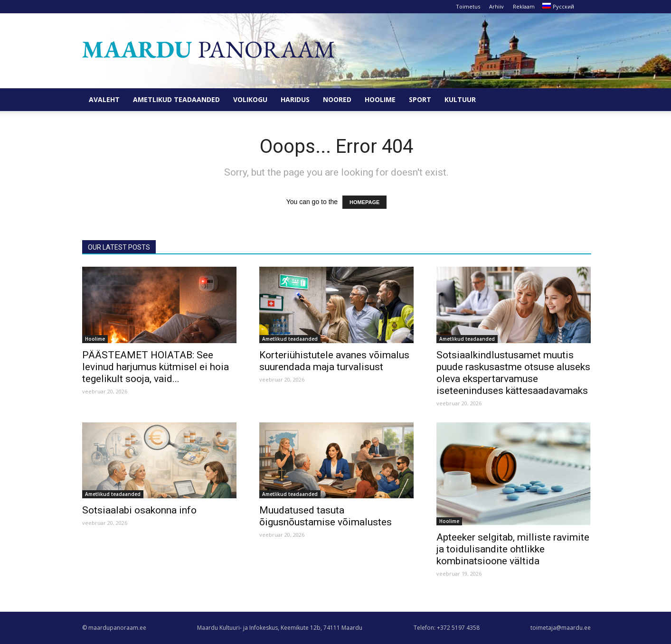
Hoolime (380, 99)
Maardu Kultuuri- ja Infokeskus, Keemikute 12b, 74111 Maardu (280, 628)
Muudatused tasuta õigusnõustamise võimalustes (326, 516)
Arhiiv (496, 6)
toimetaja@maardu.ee (561, 628)
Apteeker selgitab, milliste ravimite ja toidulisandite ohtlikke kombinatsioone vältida (513, 549)
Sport (420, 99)
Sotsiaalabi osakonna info (139, 510)
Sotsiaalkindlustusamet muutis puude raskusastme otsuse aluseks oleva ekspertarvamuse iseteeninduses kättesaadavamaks (513, 373)
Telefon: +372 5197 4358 (447, 628)
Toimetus (468, 6)
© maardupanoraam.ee (114, 628)
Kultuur (460, 99)
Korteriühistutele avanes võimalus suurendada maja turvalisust (334, 361)
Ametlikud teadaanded (176, 99)
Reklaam (524, 6)
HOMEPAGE (364, 202)
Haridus (295, 99)
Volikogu (250, 99)
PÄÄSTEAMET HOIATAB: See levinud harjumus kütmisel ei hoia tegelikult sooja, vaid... (156, 367)
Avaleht (104, 99)
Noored (337, 99)
